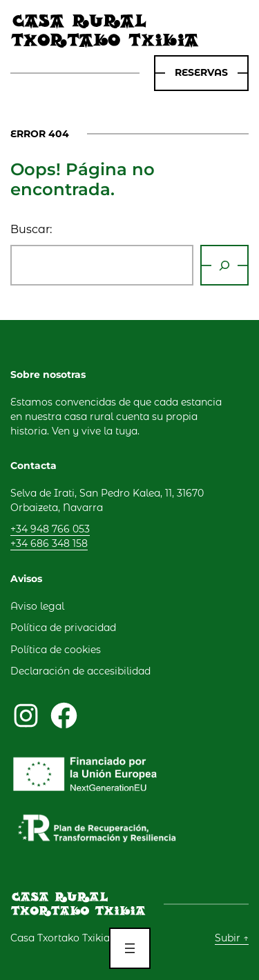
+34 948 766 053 (50, 529)
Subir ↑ (232, 938)
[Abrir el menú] (130, 948)
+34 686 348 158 (49, 543)
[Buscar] (224, 265)
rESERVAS (201, 72)
